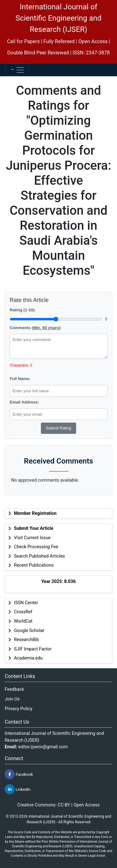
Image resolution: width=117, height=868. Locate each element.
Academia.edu (28, 658)
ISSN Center (26, 603)
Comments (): (36, 328)
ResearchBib (27, 640)
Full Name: (20, 379)
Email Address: (24, 402)
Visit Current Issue (32, 538)
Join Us (12, 699)
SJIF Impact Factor (33, 649)
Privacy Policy (19, 709)
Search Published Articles (39, 556)
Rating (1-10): (23, 310)
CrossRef (23, 612)
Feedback (14, 689)
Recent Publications (34, 565)
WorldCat (23, 621)
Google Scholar (29, 631)
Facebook (19, 774)
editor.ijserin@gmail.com (43, 747)
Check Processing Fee (36, 547)
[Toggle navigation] (17, 70)
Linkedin (18, 789)
